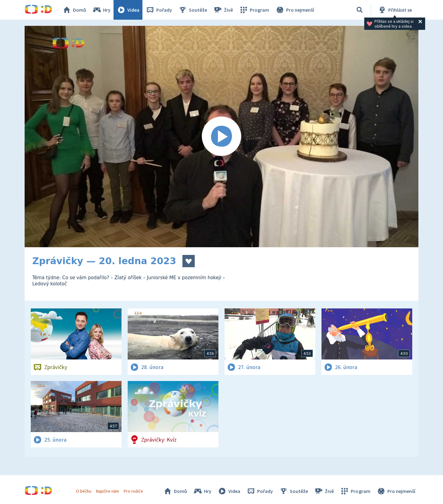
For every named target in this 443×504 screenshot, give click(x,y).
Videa (128, 10)
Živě (223, 10)
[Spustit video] (221, 137)
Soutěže (193, 10)
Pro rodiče (133, 491)
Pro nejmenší (295, 10)
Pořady (159, 10)
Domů (74, 10)
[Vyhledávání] (360, 10)
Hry (101, 10)
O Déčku (84, 491)
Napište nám (107, 491)
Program (254, 10)
